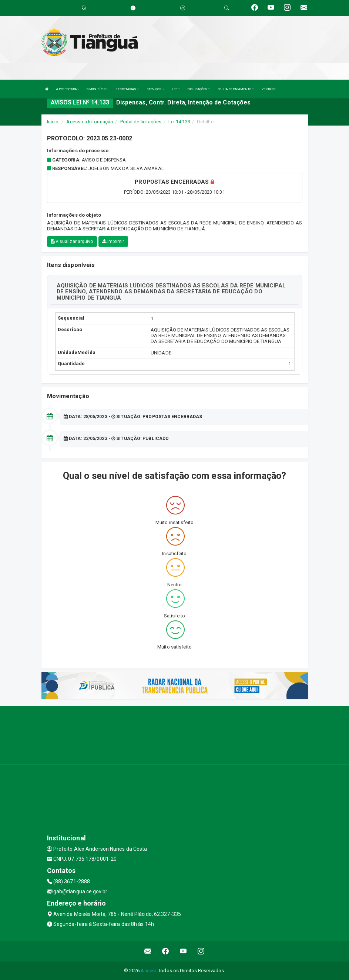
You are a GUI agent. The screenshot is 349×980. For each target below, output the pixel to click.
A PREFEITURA (68, 89)
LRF (176, 89)
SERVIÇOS (155, 89)
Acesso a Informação (90, 122)
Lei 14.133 (179, 122)
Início (53, 122)
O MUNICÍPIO (97, 89)
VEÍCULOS (269, 89)
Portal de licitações (141, 122)
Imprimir (113, 241)
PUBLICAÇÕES (199, 89)
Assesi (148, 971)
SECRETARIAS (127, 89)
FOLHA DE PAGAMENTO (236, 89)
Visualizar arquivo (72, 241)
